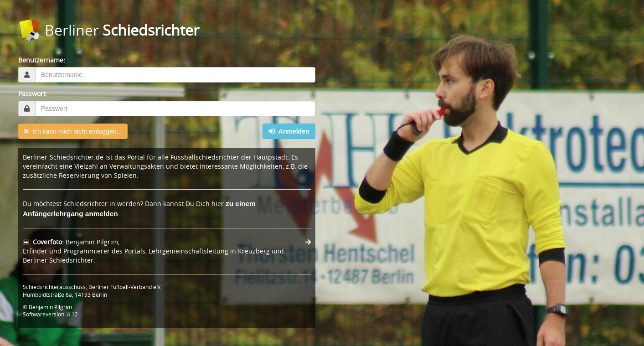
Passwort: (33, 94)
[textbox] (175, 75)
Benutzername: (42, 60)
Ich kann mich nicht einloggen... (73, 131)
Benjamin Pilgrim (50, 307)
